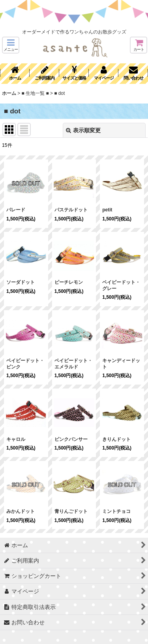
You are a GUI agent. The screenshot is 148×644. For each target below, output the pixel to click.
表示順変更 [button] (83, 130)
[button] (11, 45)
